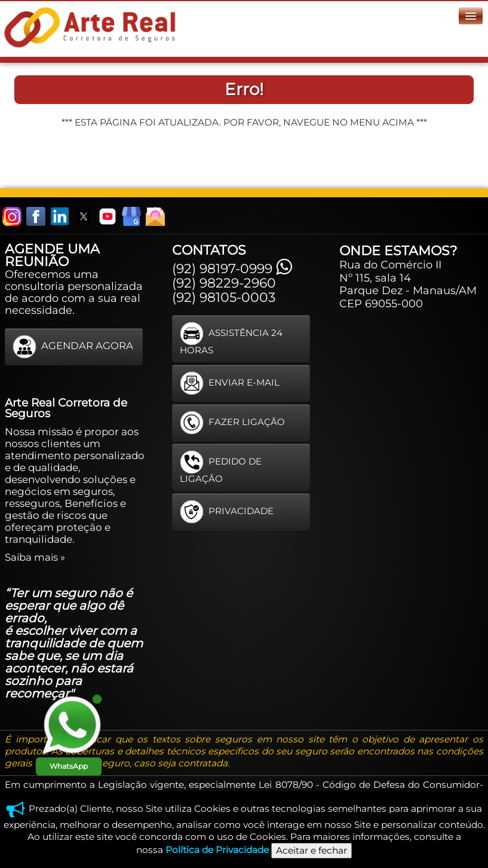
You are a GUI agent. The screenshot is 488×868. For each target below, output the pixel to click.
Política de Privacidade (217, 850)
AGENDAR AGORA (73, 347)
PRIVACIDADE (227, 512)
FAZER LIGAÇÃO (232, 423)
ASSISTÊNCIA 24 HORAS (231, 339)
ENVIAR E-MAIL (230, 383)
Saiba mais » (35, 557)
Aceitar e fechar (311, 850)
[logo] (92, 27)
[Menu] (471, 16)
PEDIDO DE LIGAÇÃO (221, 467)
